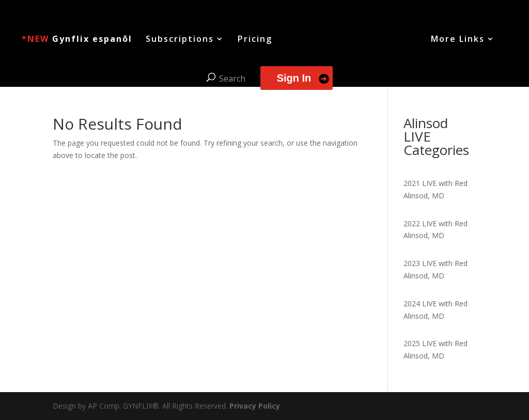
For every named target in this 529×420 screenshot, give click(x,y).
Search (232, 79)
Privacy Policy (255, 406)
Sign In (294, 78)
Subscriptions (180, 40)
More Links (458, 40)
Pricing (255, 40)
